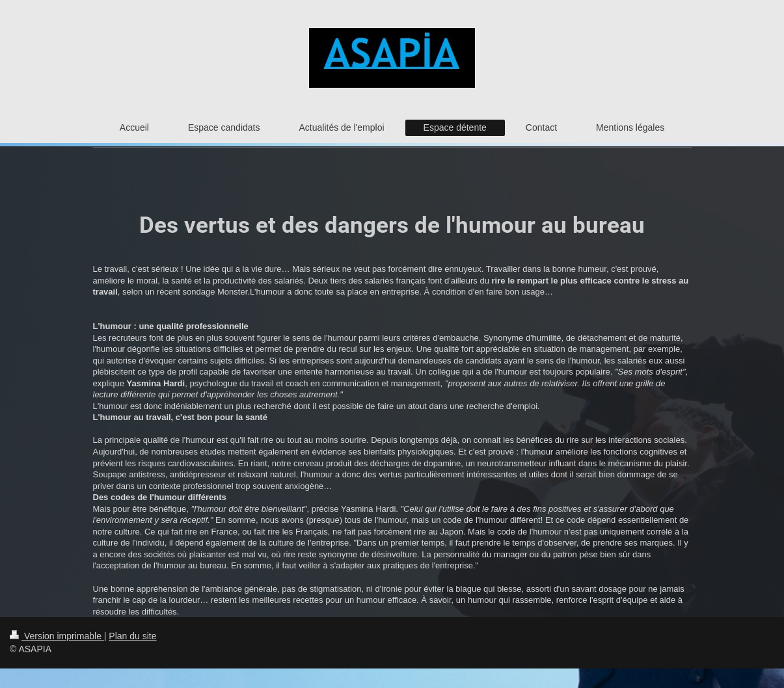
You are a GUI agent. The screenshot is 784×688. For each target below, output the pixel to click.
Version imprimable (57, 636)
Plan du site (132, 636)
